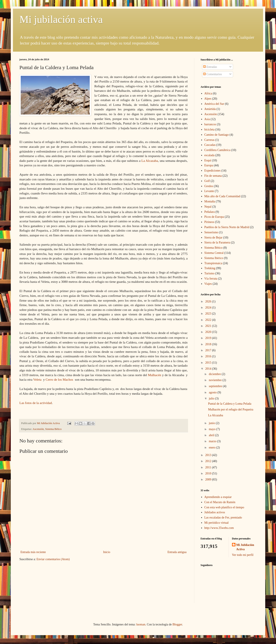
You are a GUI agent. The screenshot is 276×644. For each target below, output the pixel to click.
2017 (209, 350)
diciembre (215, 374)
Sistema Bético (53, 429)
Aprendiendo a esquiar (218, 497)
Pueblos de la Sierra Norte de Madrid (227, 227)
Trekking (210, 268)
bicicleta (209, 130)
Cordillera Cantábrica (217, 150)
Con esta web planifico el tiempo (224, 507)
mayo (212, 429)
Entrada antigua (177, 552)
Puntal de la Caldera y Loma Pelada (230, 404)
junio (212, 423)
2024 (209, 308)
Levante (209, 191)
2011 (209, 467)
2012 (209, 461)
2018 (209, 344)
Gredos (209, 186)
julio (212, 398)
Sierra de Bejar (213, 238)
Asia (207, 119)
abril (212, 435)
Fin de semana (213, 176)
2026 (209, 301)
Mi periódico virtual (217, 523)
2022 (209, 320)
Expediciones (212, 171)
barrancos (210, 124)
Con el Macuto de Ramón (220, 502)
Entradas (210, 67)
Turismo (209, 273)
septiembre (216, 386)
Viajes (208, 284)
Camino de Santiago (217, 135)
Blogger (177, 624)
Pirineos (209, 222)
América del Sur (214, 104)
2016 (209, 356)
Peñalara (210, 212)
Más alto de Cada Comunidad (222, 196)
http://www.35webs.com (219, 528)
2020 (209, 332)
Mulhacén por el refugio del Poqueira (231, 409)
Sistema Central (214, 253)
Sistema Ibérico (214, 258)
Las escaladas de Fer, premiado (223, 518)
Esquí (208, 160)
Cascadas (210, 145)
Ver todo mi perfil (243, 555)
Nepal (208, 207)
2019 (209, 338)
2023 (209, 314)
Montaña (210, 201)
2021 (209, 326)
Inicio (107, 552)
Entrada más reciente (33, 552)
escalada (209, 155)
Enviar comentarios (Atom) (53, 559)
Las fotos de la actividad (36, 403)
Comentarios (212, 74)
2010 (209, 473)
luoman (141, 624)
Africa (208, 93)
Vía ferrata (211, 279)
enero (212, 448)
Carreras (209, 140)
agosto (213, 392)
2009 (209, 479)
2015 (209, 363)
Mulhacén (155, 375)
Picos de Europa (214, 217)
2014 (209, 369)
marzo (213, 441)
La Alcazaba (150, 161)
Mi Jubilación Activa (245, 547)
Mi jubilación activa (61, 19)
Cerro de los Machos (60, 379)
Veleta (38, 379)
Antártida (210, 109)
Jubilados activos (215, 512)
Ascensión (38, 429)
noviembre (216, 380)
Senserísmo (211, 232)
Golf (207, 181)
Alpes (208, 99)
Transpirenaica (213, 263)
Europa (209, 165)
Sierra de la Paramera (217, 242)
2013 (209, 455)
